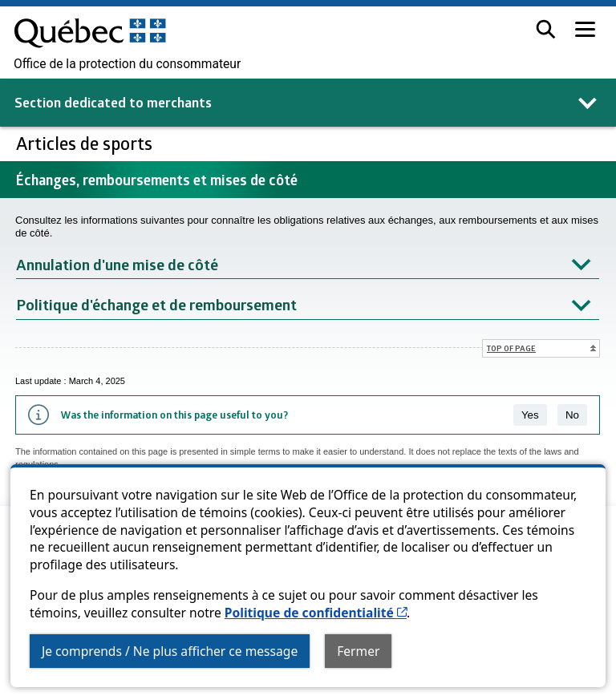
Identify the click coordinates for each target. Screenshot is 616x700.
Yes (530, 415)
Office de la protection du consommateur (127, 64)
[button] (546, 29)
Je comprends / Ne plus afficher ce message (170, 651)
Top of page (511, 348)
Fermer (358, 651)
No (572, 415)
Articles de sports (86, 143)
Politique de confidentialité (316, 613)
